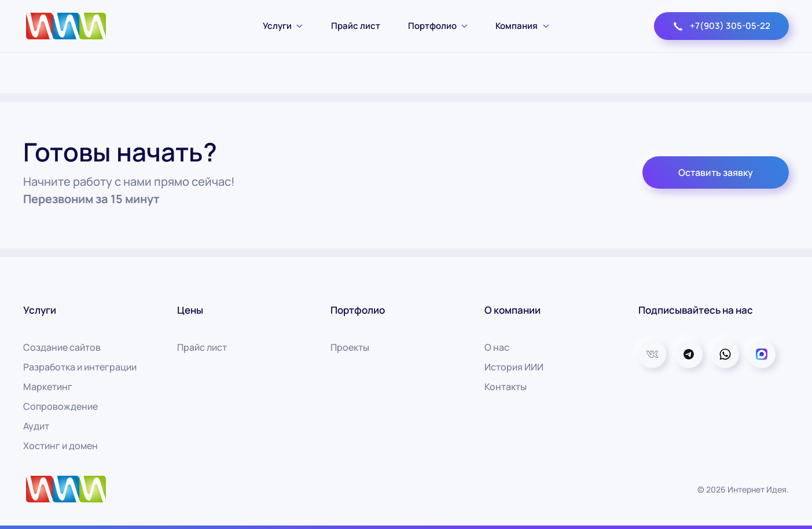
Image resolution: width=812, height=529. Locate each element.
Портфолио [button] (438, 26)
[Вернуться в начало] (66, 26)
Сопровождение (60, 406)
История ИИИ (514, 367)
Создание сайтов (62, 347)
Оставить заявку (716, 172)
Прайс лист (356, 26)
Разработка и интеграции (80, 367)
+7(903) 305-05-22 (721, 26)
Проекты (350, 347)
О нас (497, 347)
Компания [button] (522, 26)
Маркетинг (48, 387)
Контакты (506, 387)
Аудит (36, 426)
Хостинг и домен (60, 446)
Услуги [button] (283, 26)
